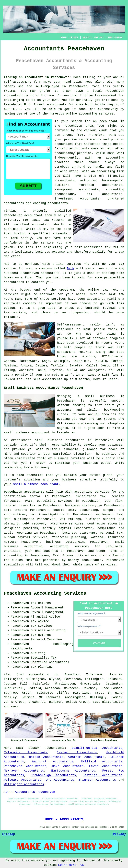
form (28, 278)
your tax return (49, 375)
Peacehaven (78, 86)
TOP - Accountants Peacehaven (29, 792)
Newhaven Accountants (24, 771)
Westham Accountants (86, 757)
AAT (7, 224)
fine (115, 375)
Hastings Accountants (102, 775)
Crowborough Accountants (53, 775)
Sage (46, 361)
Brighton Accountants (97, 780)
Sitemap (9, 834)
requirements (90, 139)
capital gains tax (20, 505)
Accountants (55, 748)
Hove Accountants (68, 766)
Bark (70, 268)
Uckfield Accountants (102, 762)
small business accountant (36, 484)
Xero (105, 366)
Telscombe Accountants (26, 752)
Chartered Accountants (50, 662)
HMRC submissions (19, 519)
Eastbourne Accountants (73, 771)
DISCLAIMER (115, 38)
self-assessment (18, 82)
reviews (109, 308)
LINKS (75, 38)
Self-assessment (71, 325)
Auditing (38, 653)
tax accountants (104, 194)
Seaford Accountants (77, 752)
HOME (64, 38)
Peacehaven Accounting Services (45, 593)
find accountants (33, 675)
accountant (13, 95)
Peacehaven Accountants (25, 766)
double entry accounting (75, 510)
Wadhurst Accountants (53, 762)
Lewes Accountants (106, 766)
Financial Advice (45, 617)
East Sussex (28, 748)
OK (82, 865)
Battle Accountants (46, 757)
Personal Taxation (46, 639)
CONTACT (99, 38)
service (58, 299)
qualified (63, 211)
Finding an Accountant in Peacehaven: (38, 77)
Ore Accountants (60, 780)
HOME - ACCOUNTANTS (64, 819)
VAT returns (70, 519)
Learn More (67, 865)
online (71, 114)
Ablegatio (96, 370)
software (100, 338)
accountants (56, 105)
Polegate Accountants (23, 780)
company (30, 303)
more (15, 706)
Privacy (119, 834)
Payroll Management (47, 612)
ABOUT (86, 38)
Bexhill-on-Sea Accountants (97, 748)
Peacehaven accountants (24, 492)
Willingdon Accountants (24, 784)
